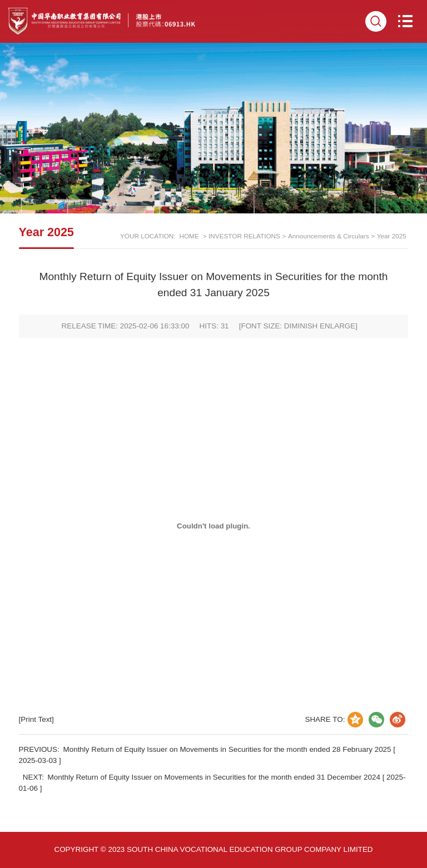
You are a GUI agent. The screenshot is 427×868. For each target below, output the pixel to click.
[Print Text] (36, 719)
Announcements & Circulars (329, 236)
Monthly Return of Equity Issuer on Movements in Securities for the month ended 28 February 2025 (227, 749)
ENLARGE (337, 326)
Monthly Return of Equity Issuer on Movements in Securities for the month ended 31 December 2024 (214, 777)
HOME (189, 236)
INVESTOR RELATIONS (244, 236)
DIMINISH (301, 326)
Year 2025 (392, 236)
